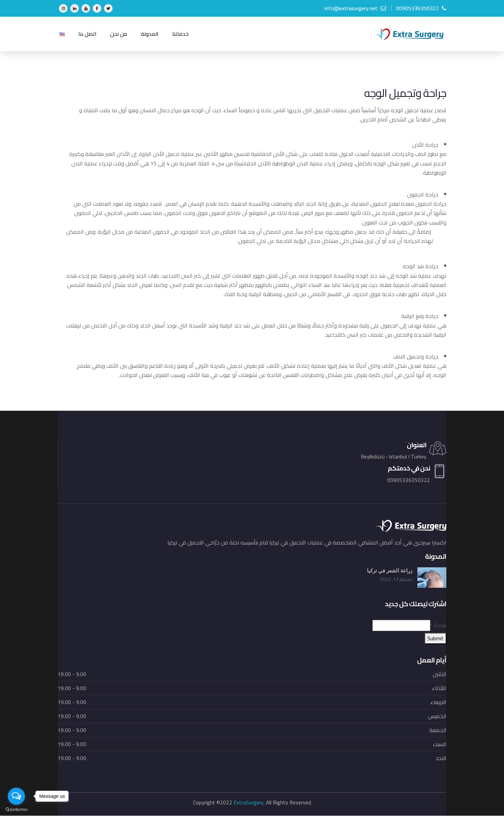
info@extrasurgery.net (355, 8)
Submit (435, 639)
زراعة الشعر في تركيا (388, 571)
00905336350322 (421, 8)
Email (438, 626)
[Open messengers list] (16, 796)
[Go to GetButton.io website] (16, 809)
